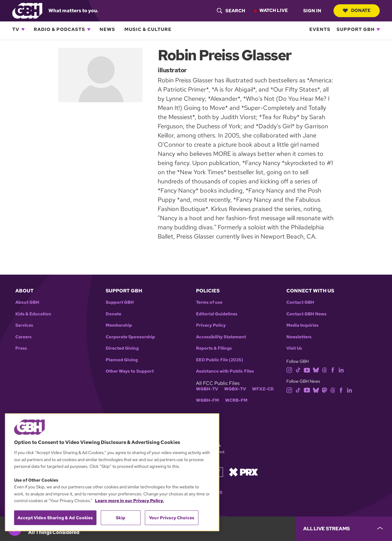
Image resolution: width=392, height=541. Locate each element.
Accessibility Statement (221, 337)
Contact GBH (300, 302)
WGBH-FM (207, 400)
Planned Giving (122, 360)
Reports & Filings (214, 348)
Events (320, 29)
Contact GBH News (306, 314)
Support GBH (356, 29)
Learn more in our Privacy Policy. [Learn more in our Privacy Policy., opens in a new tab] (129, 501)
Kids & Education (33, 314)
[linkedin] (341, 370)
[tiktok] (298, 370)
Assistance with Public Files (225, 371)
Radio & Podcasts (59, 29)
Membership (119, 325)
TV (16, 29)
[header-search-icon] (231, 11)
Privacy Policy (211, 325)
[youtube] (307, 370)
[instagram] (289, 370)
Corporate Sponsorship (130, 337)
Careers (23, 337)
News (107, 29)
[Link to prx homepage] (243, 472)
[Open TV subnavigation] (23, 29)
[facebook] (333, 370)
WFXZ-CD (263, 389)
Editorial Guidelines (217, 314)
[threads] (324, 370)
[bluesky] (316, 370)
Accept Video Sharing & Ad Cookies (55, 518)
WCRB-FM (236, 400)
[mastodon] (324, 390)
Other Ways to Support (130, 371)
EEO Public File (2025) (220, 360)
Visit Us (294, 348)
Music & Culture (148, 29)
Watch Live (274, 10)
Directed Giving (122, 348)
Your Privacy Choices (171, 518)
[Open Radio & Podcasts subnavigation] (89, 29)
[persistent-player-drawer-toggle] (344, 529)
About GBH (27, 302)
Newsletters (299, 337)
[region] (112, 472)
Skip (121, 518)
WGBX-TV (235, 389)
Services (24, 325)
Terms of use (209, 302)
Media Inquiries (302, 325)
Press (21, 348)
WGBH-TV (207, 389)
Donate (357, 10)
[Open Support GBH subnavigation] (378, 29)
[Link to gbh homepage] (27, 10)
